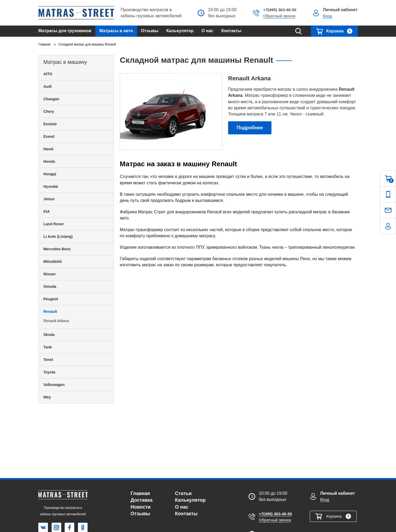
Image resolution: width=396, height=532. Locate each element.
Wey (47, 397)
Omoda (50, 286)
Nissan (49, 274)
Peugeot (51, 299)
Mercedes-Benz (57, 249)
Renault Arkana (56, 321)
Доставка (141, 500)
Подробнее (250, 128)
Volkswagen (54, 385)
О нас (207, 31)
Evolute (50, 124)
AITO (48, 74)
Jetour (49, 199)
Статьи (183, 493)
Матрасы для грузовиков (65, 31)
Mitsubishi (53, 261)
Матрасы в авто (116, 31)
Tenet (48, 360)
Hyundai (51, 186)
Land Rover (54, 224)
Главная (140, 493)
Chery (49, 111)
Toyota (49, 372)
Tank (48, 347)
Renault (50, 311)
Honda (49, 161)
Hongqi (50, 174)
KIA (47, 211)
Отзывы (150, 31)
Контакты (231, 31)
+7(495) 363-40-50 (280, 10)
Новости (140, 507)
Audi (48, 86)
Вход (327, 16)
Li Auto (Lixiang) (58, 236)
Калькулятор (180, 31)
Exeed (49, 136)
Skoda (49, 335)
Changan (51, 99)
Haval (48, 149)
